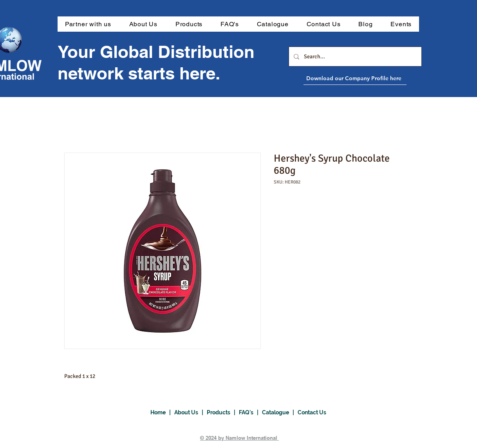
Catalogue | (280, 412)
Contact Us (312, 412)
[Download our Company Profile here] (373, 78)
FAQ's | (250, 412)
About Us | (191, 412)
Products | (223, 412)
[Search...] (354, 57)
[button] (189, 24)
